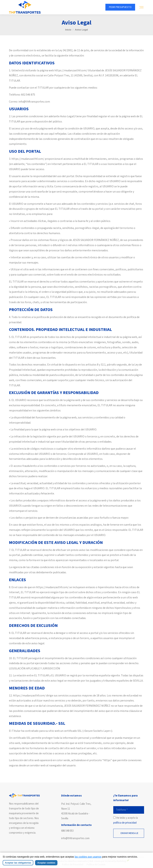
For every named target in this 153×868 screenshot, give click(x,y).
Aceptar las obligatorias (18, 863)
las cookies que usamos (88, 857)
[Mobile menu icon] (141, 7)
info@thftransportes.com (75, 838)
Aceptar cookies (46, 863)
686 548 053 (67, 831)
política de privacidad (125, 823)
